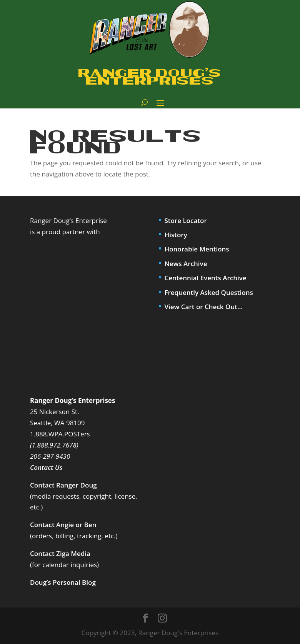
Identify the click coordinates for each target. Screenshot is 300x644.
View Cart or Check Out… (203, 307)
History (176, 235)
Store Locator (185, 220)
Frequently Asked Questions (208, 292)
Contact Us (46, 467)
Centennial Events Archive (205, 278)
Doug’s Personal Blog (63, 582)
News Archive (186, 264)
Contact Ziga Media (60, 553)
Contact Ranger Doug (63, 485)
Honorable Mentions (197, 249)
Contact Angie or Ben (63, 525)
